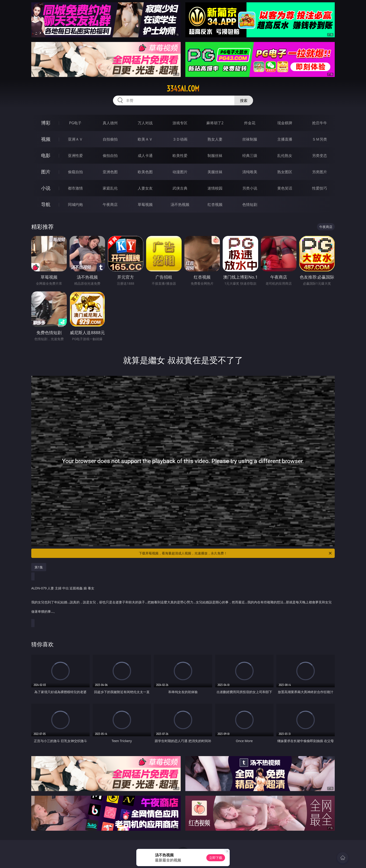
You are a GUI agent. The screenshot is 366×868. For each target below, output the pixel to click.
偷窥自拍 (75, 172)
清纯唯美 (250, 172)
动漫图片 (180, 172)
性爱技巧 (320, 188)
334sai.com (183, 89)
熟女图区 (285, 172)
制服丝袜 (215, 156)
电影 (46, 155)
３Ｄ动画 (180, 139)
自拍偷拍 (110, 139)
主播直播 (285, 139)
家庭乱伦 (110, 188)
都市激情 (75, 188)
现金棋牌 (285, 123)
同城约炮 (75, 204)
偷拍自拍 (110, 156)
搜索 (244, 100)
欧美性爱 (180, 156)
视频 (46, 139)
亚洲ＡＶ (75, 139)
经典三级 (250, 156)
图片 (46, 172)
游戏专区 (180, 123)
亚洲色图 (110, 172)
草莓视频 (145, 204)
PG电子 (75, 123)
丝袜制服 (250, 139)
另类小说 (250, 188)
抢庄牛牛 (320, 123)
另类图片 (320, 172)
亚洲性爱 (75, 156)
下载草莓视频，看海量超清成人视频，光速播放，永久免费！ (236, 553)
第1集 (39, 567)
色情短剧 (250, 204)
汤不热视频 (180, 204)
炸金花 (250, 123)
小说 (46, 188)
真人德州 (110, 123)
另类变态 (320, 156)
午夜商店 (110, 204)
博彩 (46, 123)
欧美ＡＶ (145, 139)
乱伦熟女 (285, 156)
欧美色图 (145, 172)
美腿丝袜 (215, 172)
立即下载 (216, 858)
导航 (46, 204)
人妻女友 (145, 188)
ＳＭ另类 (320, 139)
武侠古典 (180, 188)
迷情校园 (215, 188)
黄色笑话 (285, 188)
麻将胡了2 (215, 123)
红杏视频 (215, 204)
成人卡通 (145, 156)
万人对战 (145, 123)
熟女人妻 (215, 139)
